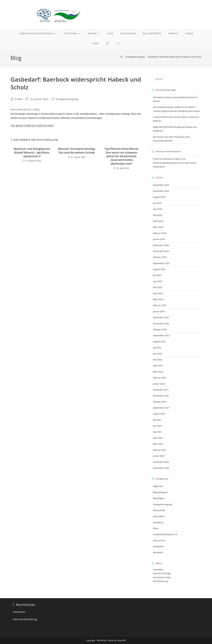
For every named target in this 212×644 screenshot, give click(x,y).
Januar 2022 (159, 384)
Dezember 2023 (161, 245)
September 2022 (161, 335)
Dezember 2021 (161, 390)
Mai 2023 (157, 287)
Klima (156, 528)
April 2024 (158, 221)
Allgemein (158, 486)
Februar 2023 (160, 305)
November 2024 (161, 191)
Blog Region (159, 498)
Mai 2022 (157, 360)
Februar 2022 (160, 378)
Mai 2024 (157, 215)
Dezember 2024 (161, 185)
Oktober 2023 (160, 257)
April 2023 (158, 293)
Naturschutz (159, 540)
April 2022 (158, 366)
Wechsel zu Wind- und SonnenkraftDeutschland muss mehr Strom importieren (175, 163)
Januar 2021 (159, 456)
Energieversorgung (67, 99)
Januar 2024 (159, 239)
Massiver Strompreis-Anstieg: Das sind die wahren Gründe (77, 151)
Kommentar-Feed (162, 577)
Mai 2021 (157, 432)
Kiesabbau (158, 522)
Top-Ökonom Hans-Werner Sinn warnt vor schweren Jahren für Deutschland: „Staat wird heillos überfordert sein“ (121, 156)
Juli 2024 (157, 203)
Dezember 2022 (161, 317)
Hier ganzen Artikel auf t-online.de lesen (32, 125)
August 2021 (159, 414)
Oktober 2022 (160, 329)
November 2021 (161, 396)
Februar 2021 (160, 450)
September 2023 (161, 263)
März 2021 (158, 444)
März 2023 (158, 299)
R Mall (19, 99)
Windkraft (158, 552)
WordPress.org (160, 581)
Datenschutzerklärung (25, 619)
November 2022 (161, 323)
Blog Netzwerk (160, 492)
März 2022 (158, 372)
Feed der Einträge (162, 573)
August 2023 (159, 269)
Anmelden (158, 570)
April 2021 (158, 438)
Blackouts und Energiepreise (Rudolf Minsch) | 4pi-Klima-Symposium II (32, 152)
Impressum (19, 612)
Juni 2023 (158, 281)
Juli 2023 (157, 275)
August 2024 (159, 197)
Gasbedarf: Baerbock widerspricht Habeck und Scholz (175, 57)
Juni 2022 (158, 354)
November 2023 (161, 251)
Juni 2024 (158, 209)
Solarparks (158, 546)
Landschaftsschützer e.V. (165, 534)
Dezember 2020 (161, 462)
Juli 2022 (157, 347)
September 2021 (161, 408)
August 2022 (159, 342)
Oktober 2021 (160, 402)
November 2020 (161, 468)
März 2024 (158, 227)
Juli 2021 (157, 420)
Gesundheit (159, 516)
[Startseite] (121, 57)
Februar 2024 (160, 233)
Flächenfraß (159, 510)
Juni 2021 (158, 426)
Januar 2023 (159, 311)
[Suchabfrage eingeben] (177, 79)
